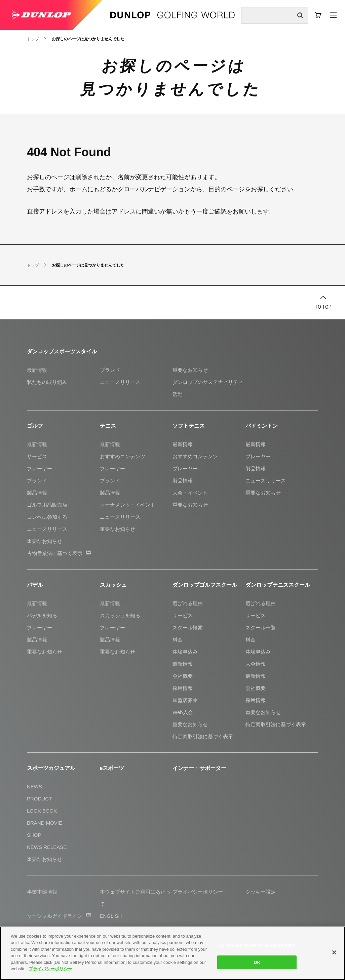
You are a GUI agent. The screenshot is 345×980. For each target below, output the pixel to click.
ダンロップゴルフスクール (205, 585)
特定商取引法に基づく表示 (203, 736)
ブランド (110, 370)
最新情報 (37, 370)
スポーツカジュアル (51, 768)
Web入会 (183, 712)
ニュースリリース (120, 382)
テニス (108, 426)
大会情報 (256, 664)
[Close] (334, 952)
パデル (35, 585)
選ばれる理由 (188, 603)
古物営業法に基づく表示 (59, 553)
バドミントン (262, 426)
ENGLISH (111, 916)
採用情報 (183, 688)
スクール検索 (188, 628)
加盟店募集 (185, 700)
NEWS (34, 787)
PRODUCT (39, 799)
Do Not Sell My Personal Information (257, 945)
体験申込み (185, 652)
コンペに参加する (47, 517)
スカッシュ (113, 585)
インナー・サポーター (199, 768)
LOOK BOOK (42, 811)
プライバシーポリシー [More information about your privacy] (50, 969)
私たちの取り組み (47, 382)
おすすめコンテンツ (123, 456)
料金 (178, 640)
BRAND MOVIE (45, 823)
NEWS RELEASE (47, 847)
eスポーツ (112, 768)
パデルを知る (42, 615)
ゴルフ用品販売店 (47, 505)
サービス (37, 456)
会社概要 (183, 676)
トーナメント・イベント (128, 505)
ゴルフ (35, 426)
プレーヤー (40, 468)
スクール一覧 (261, 628)
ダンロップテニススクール (278, 585)
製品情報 (37, 493)
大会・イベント (190, 493)
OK (257, 962)
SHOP (34, 835)
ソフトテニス (189, 426)
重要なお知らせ (190, 370)
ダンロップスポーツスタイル (62, 351)
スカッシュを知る (120, 615)
